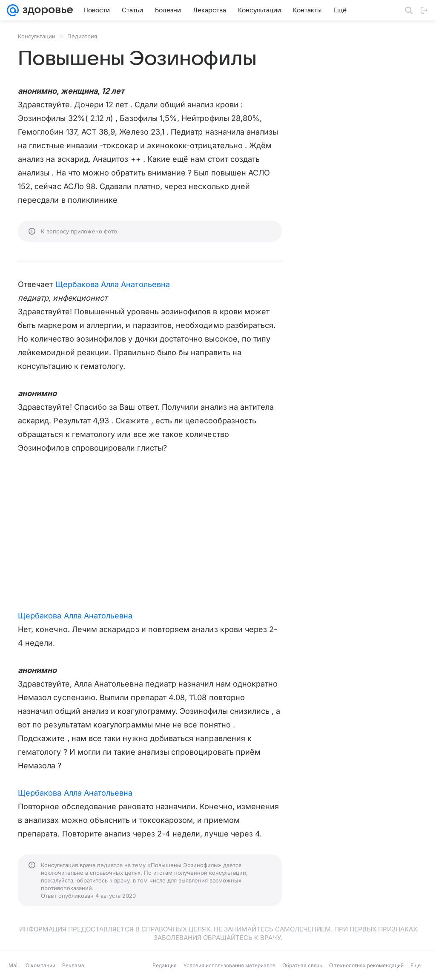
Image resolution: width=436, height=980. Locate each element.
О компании (40, 965)
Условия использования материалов (229, 965)
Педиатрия (82, 36)
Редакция (165, 965)
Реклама (73, 965)
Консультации (37, 36)
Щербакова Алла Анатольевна (113, 284)
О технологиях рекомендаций (366, 965)
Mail (14, 965)
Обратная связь (302, 965)
